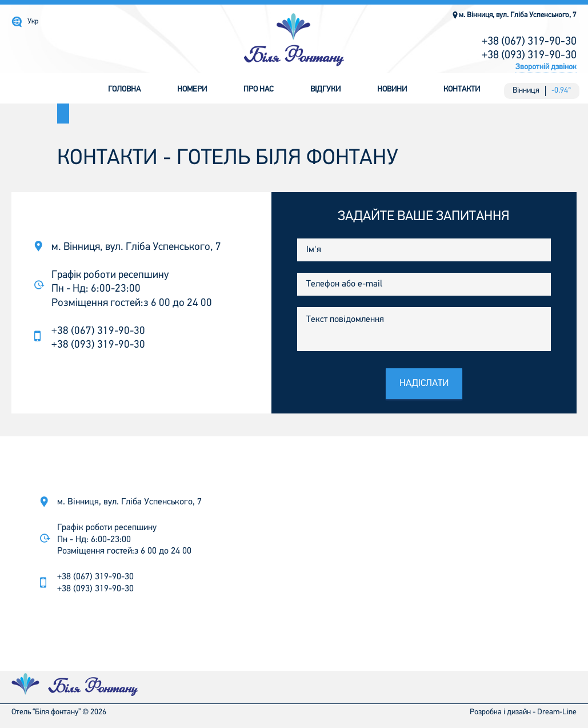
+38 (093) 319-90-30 (529, 55)
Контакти (462, 89)
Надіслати (424, 383)
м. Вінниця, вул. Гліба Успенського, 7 (514, 15)
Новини (392, 89)
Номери (192, 89)
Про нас (259, 89)
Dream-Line (557, 712)
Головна (124, 89)
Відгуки (325, 89)
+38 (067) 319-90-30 (529, 42)
